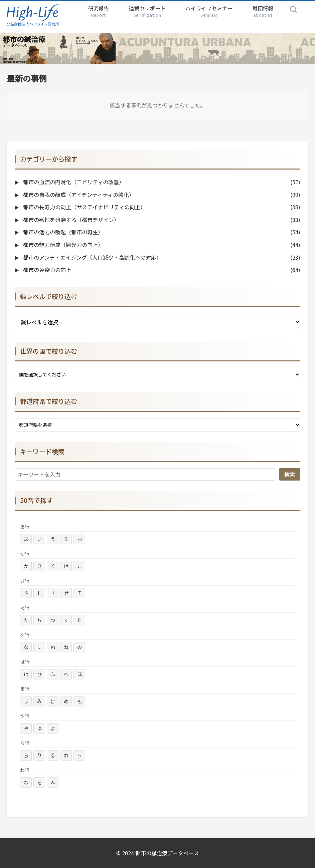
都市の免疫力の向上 (46, 270)
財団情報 (263, 12)
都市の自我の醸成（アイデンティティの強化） (78, 195)
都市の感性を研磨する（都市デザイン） (70, 220)
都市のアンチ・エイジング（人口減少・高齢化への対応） (92, 257)
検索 (290, 474)
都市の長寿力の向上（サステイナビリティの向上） (84, 207)
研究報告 (99, 12)
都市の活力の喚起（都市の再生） (62, 232)
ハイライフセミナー (209, 12)
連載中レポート (147, 12)
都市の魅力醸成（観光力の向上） (62, 245)
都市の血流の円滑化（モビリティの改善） (73, 182)
